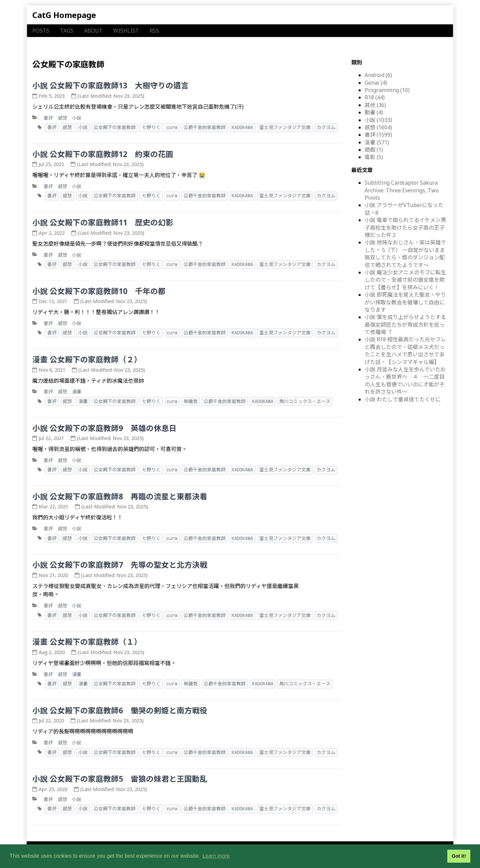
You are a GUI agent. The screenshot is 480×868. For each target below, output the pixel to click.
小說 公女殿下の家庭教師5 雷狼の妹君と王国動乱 (120, 779)
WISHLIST (126, 31)
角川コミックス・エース (305, 401)
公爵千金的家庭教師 (205, 127)
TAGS (67, 31)
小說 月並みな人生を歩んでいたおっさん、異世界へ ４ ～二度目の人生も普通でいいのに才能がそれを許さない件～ (405, 380)
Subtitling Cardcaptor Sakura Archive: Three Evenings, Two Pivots (402, 190)
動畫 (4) (374, 112)
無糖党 (191, 401)
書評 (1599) (378, 135)
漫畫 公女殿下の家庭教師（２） (87, 359)
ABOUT (93, 31)
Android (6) (378, 75)
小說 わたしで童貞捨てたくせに (403, 399)
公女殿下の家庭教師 (115, 127)
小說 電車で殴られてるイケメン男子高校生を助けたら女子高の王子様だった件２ (405, 227)
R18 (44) (375, 97)
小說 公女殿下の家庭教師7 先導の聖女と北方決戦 (120, 565)
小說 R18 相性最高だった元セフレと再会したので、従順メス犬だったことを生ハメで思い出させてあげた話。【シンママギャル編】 (405, 350)
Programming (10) (387, 90)
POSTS (41, 31)
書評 (48, 118)
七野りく (151, 127)
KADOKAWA (242, 127)
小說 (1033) (378, 120)
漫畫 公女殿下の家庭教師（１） (87, 642)
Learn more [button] (216, 856)
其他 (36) (375, 105)
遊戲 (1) (374, 150)
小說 (77, 118)
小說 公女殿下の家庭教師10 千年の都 (99, 291)
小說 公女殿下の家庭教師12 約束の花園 (103, 154)
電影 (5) (374, 157)
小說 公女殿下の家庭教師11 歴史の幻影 (103, 222)
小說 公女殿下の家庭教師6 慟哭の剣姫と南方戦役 (120, 710)
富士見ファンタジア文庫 (285, 127)
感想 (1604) (378, 127)
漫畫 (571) (377, 142)
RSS (154, 31)
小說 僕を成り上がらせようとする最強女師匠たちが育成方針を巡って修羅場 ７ (405, 324)
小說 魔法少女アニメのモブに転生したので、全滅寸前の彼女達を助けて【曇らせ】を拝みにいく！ (405, 280)
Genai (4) (376, 83)
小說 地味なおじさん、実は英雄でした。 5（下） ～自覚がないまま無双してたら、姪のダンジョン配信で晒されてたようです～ (405, 253)
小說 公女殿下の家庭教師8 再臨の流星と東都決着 (120, 496)
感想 (63, 118)
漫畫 (77, 391)
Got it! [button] (459, 856)
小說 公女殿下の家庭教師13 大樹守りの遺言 (110, 85)
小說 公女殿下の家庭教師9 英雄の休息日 (104, 428)
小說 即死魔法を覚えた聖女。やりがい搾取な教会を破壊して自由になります (405, 302)
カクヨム (326, 127)
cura (172, 127)
